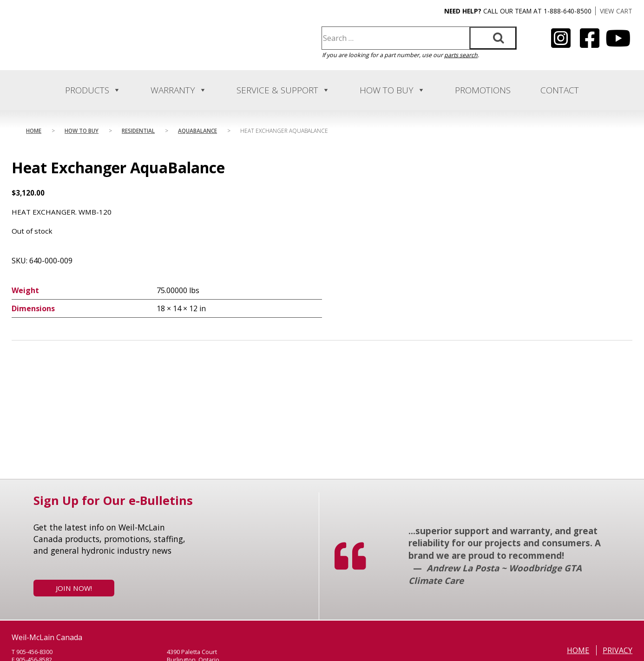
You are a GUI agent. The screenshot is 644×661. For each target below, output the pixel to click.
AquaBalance (197, 131)
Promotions (483, 90)
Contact (560, 90)
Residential (138, 131)
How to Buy (392, 90)
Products (93, 90)
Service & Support (283, 90)
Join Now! (74, 588)
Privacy (618, 650)
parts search (461, 55)
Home (34, 131)
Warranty (179, 90)
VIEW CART (616, 11)
